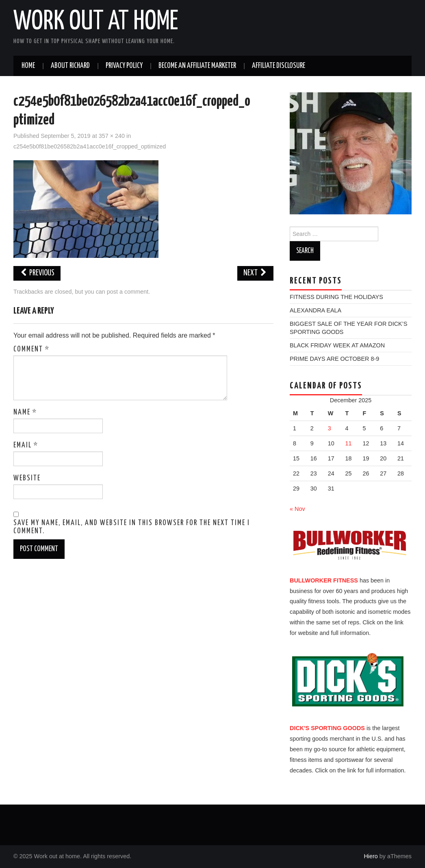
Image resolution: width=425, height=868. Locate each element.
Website (27, 478)
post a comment (128, 292)
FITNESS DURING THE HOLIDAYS (336, 297)
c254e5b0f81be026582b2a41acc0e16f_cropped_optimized (90, 146)
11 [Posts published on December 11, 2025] (349, 443)
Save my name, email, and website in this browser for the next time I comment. (132, 527)
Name (25, 412)
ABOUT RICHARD (70, 66)
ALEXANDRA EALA (315, 310)
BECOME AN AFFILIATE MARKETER (197, 66)
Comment (31, 349)
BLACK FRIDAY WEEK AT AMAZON (337, 345)
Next (255, 273)
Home (28, 66)
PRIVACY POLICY (124, 66)
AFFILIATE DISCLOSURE (279, 66)
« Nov (297, 509)
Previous (37, 273)
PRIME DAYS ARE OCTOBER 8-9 (334, 359)
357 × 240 (112, 136)
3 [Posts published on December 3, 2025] (330, 428)
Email (26, 445)
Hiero (371, 856)
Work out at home (96, 22)
